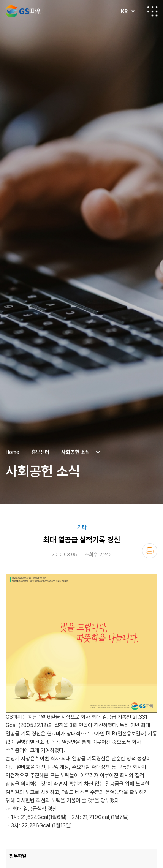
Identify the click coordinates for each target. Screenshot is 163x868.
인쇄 (150, 515)
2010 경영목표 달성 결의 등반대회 (153, 852)
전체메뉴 (152, 11)
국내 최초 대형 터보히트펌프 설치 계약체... (137, 852)
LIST (81, 852)
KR (124, 11)
